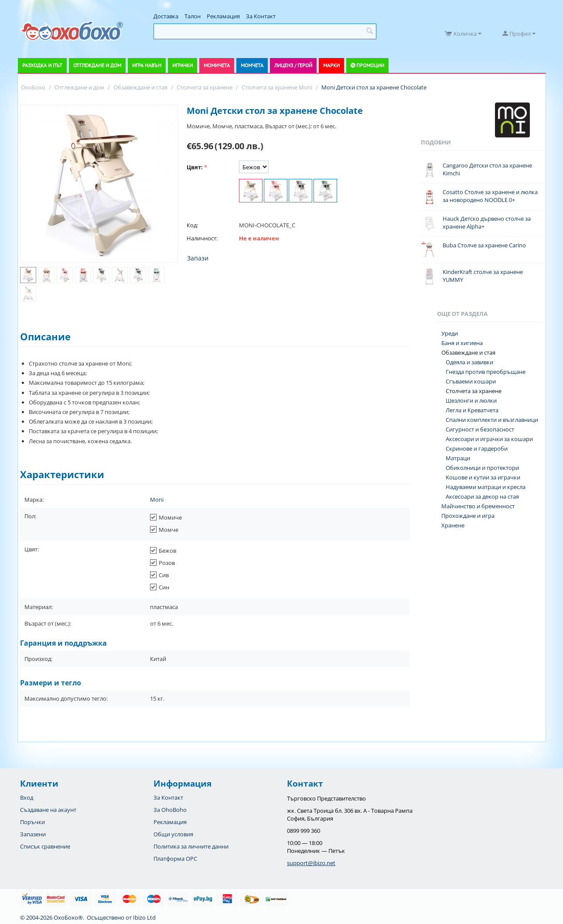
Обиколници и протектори (482, 468)
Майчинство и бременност (478, 506)
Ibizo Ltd (144, 917)
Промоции (370, 65)
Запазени (33, 834)
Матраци (458, 458)
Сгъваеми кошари (471, 381)
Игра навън (147, 65)
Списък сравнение (45, 846)
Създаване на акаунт (48, 810)
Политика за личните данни (191, 846)
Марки (331, 65)
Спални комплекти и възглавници (492, 420)
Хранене (453, 525)
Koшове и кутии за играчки (483, 477)
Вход (27, 797)
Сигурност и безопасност (480, 429)
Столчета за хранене (474, 391)
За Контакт (261, 16)
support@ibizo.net (311, 863)
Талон (193, 16)
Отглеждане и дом (97, 65)
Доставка (166, 16)
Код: (192, 225)
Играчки (183, 65)
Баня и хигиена (462, 343)
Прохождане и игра (468, 516)
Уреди (450, 333)
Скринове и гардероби (477, 448)
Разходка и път (42, 65)
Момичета (217, 65)
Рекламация (223, 16)
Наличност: (202, 238)
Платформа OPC (175, 859)
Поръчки (32, 822)
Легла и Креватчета (472, 410)
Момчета (252, 65)
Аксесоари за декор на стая (482, 496)
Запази (198, 258)
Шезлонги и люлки (471, 400)
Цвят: (195, 167)
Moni (157, 500)
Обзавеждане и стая (468, 352)
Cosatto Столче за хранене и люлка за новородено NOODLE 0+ (490, 196)
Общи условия (173, 834)
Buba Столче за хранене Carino (484, 245)
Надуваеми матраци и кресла (486, 487)
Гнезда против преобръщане (486, 372)
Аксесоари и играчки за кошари (489, 439)
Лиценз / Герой (293, 65)
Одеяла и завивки (469, 362)
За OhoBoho (170, 810)
